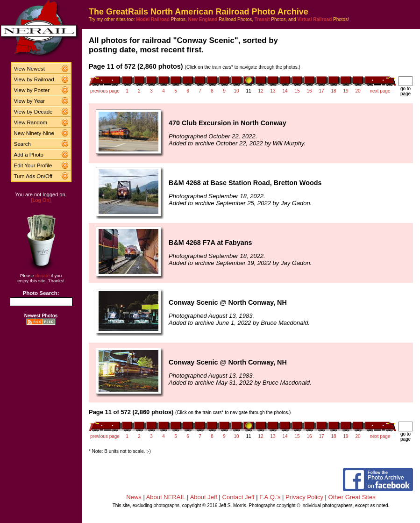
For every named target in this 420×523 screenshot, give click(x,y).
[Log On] (41, 200)
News (134, 497)
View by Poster (32, 90)
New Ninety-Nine (34, 133)
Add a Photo (29, 155)
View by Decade (33, 112)
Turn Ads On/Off (33, 176)
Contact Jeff (238, 497)
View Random (31, 122)
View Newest (29, 69)
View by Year (29, 101)
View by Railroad (34, 79)
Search (23, 144)
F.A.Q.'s (270, 497)
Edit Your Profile (33, 165)
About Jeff (204, 497)
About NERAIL (166, 497)
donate (43, 276)
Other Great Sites (352, 497)
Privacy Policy (304, 497)
